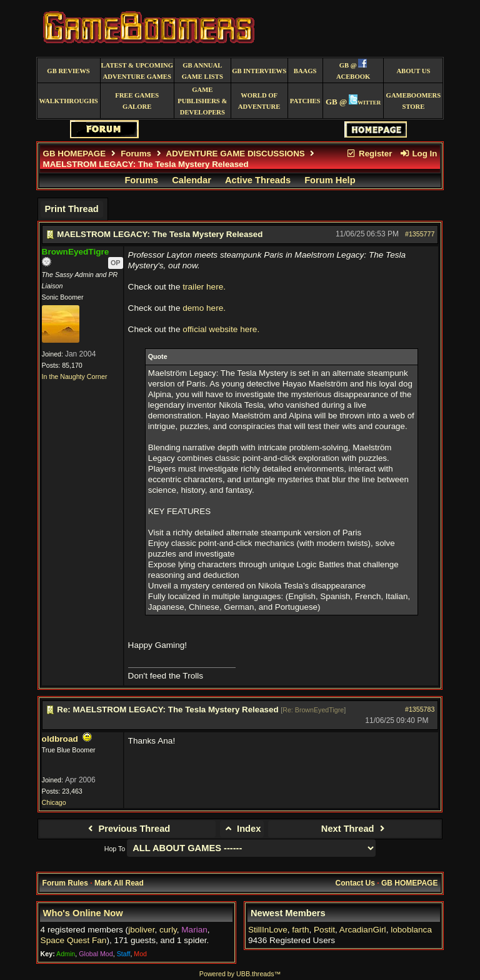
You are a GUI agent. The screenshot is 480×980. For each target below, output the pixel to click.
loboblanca (411, 930)
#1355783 (420, 709)
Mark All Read (119, 883)
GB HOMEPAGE (74, 154)
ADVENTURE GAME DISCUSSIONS (236, 154)
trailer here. (204, 287)
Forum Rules (65, 883)
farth (300, 930)
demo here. (204, 308)
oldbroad (60, 739)
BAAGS (305, 71)
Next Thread (355, 829)
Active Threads (258, 180)
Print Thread (71, 209)
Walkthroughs (68, 101)
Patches (305, 101)
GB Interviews (259, 71)
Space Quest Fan (74, 940)
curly (168, 930)
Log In (418, 154)
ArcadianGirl (363, 930)
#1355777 (420, 234)
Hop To (115, 849)
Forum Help (330, 180)
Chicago (54, 802)
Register (369, 154)
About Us (413, 71)
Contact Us (355, 883)
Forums (136, 154)
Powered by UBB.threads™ (240, 974)
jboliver (141, 930)
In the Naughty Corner (75, 376)
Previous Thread (127, 829)
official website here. (221, 329)
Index (242, 829)
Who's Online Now (83, 913)
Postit (324, 930)
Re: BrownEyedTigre (313, 710)
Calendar (192, 180)
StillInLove (268, 930)
